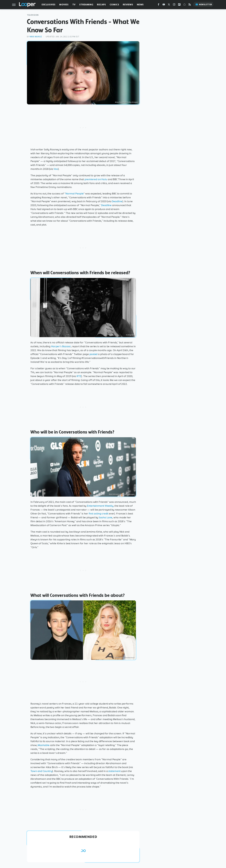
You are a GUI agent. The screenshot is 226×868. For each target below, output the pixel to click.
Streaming (86, 5)
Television (33, 15)
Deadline (117, 201)
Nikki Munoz (36, 37)
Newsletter (204, 5)
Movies (64, 5)
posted (93, 354)
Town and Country (41, 771)
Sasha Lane (106, 517)
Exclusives (49, 5)
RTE (79, 376)
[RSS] (190, 5)
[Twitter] (169, 5)
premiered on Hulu (96, 179)
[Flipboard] (179, 5)
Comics (114, 5)
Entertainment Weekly (100, 506)
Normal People (75, 194)
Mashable (43, 745)
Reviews (128, 5)
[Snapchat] (184, 5)
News (140, 5)
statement (114, 771)
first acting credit (99, 514)
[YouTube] (164, 5)
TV (74, 5)
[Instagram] (174, 5)
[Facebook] (159, 5)
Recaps (101, 5)
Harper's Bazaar (61, 346)
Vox (56, 169)
